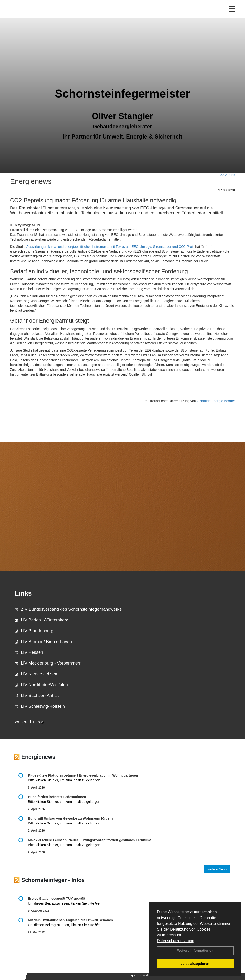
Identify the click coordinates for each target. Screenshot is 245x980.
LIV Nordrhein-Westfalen (41, 685)
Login (131, 975)
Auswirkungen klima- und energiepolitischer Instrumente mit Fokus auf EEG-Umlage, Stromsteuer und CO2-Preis (110, 247)
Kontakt (145, 975)
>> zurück (228, 175)
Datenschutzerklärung (176, 941)
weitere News (217, 869)
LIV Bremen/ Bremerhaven (43, 642)
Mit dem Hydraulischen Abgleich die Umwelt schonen (70, 920)
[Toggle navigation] (232, 14)
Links (23, 593)
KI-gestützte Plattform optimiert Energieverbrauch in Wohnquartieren (83, 775)
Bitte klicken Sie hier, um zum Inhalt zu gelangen (64, 780)
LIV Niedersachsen (36, 674)
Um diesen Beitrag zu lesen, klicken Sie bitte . (65, 903)
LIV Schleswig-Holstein (40, 706)
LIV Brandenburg (34, 631)
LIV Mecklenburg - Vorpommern (48, 663)
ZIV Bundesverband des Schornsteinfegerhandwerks (68, 609)
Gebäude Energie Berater (216, 401)
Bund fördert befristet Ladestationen (57, 797)
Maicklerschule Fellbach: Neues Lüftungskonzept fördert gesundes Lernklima (90, 840)
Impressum (171, 935)
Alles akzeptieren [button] (195, 964)
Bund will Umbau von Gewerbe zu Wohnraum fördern (70, 818)
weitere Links (29, 722)
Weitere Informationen (195, 951)
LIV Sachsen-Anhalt (37, 696)
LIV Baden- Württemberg (42, 620)
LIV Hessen (29, 652)
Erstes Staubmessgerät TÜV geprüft (57, 899)
